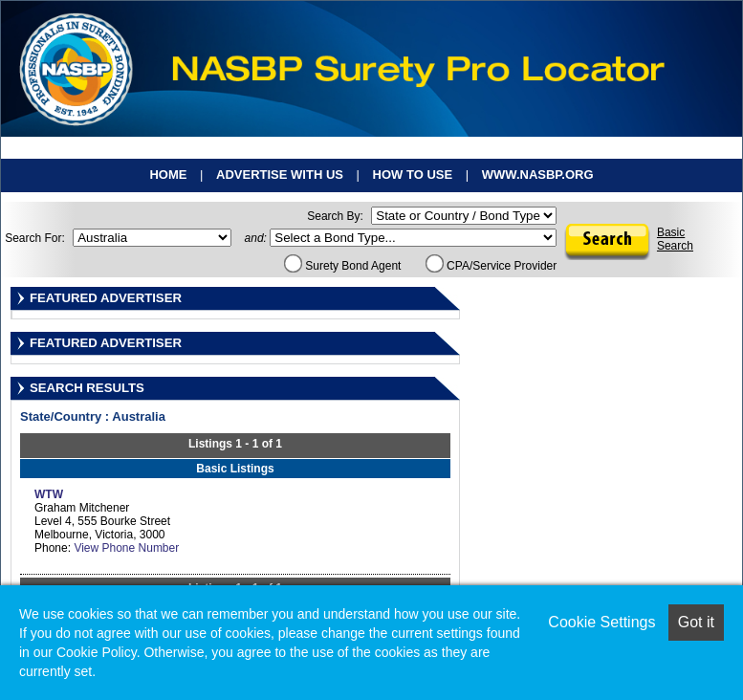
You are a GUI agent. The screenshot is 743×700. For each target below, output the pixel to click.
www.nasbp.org (538, 175)
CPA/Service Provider (492, 266)
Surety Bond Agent (343, 266)
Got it (696, 622)
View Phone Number (126, 548)
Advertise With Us (280, 175)
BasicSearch (675, 239)
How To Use (413, 175)
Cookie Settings (601, 622)
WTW (49, 494)
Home (168, 175)
